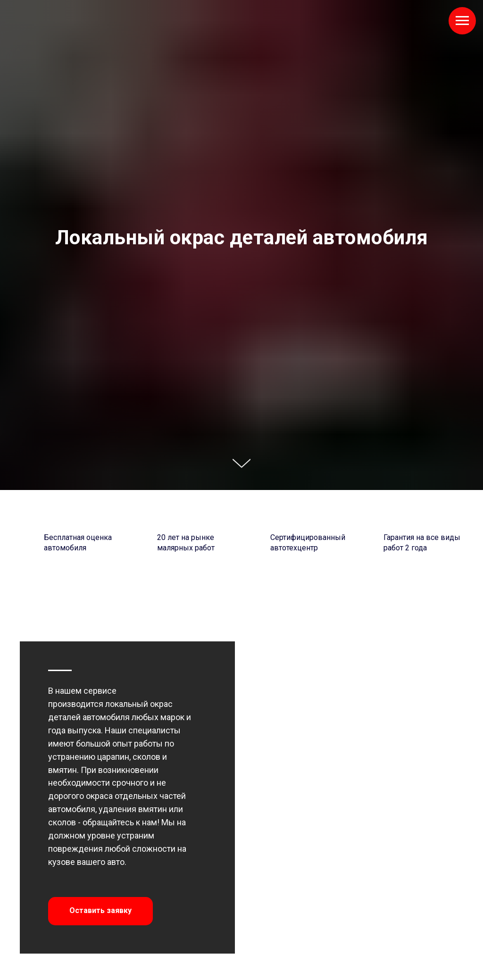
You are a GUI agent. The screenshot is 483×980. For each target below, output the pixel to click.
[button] (100, 911)
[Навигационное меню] (462, 21)
